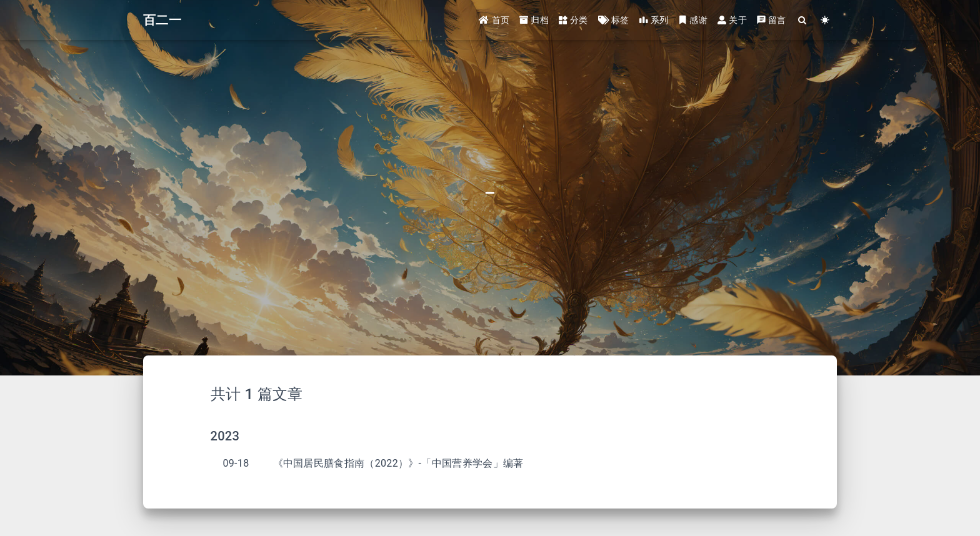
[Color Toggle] (825, 20)
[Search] (803, 20)
